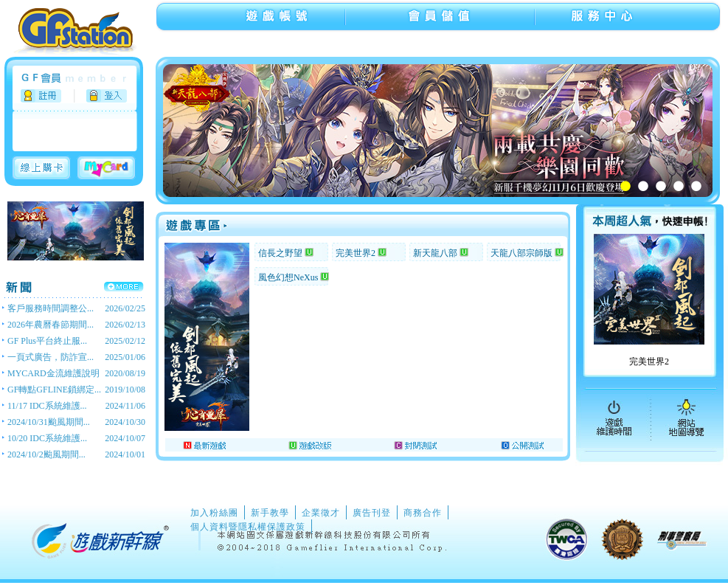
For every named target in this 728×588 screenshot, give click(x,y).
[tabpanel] (445, 131)
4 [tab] (679, 186)
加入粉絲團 (214, 513)
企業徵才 (321, 513)
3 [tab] (661, 186)
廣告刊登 (372, 513)
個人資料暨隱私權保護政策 (248, 527)
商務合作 (423, 513)
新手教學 (270, 513)
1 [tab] (625, 186)
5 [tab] (696, 186)
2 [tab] (643, 186)
